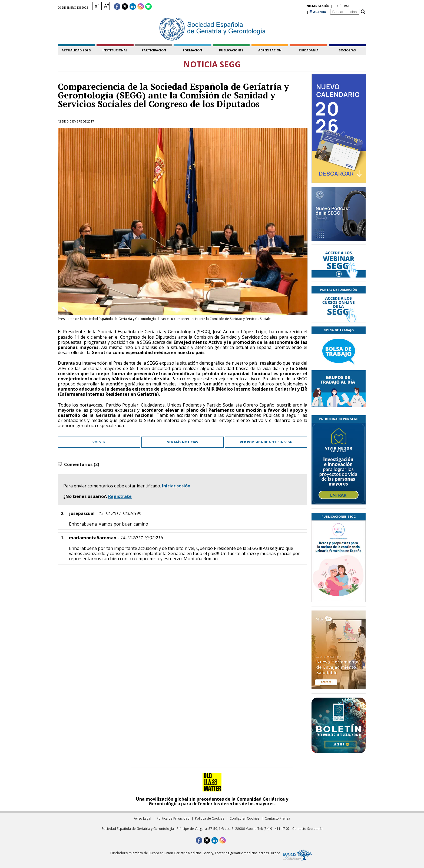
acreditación (270, 50)
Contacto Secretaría (307, 829)
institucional (115, 50)
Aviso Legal (143, 818)
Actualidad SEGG (76, 50)
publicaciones (231, 50)
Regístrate (120, 496)
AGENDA (318, 7)
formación (192, 50)
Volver (99, 442)
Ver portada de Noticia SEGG (266, 442)
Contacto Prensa (277, 818)
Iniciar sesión (176, 486)
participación (154, 50)
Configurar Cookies (244, 818)
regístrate (297, 7)
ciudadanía (309, 50)
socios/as (347, 50)
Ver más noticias (183, 442)
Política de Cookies (210, 818)
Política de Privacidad (173, 818)
